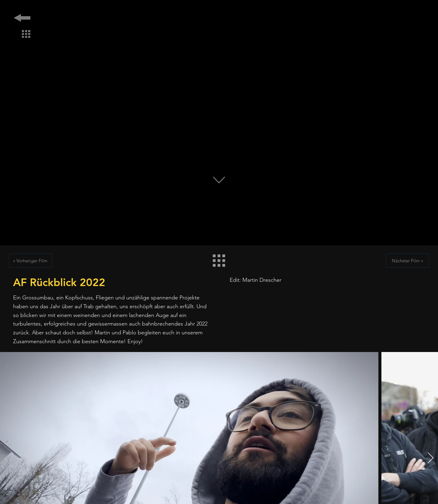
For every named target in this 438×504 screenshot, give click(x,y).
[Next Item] (431, 458)
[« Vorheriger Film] (30, 261)
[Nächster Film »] (408, 261)
